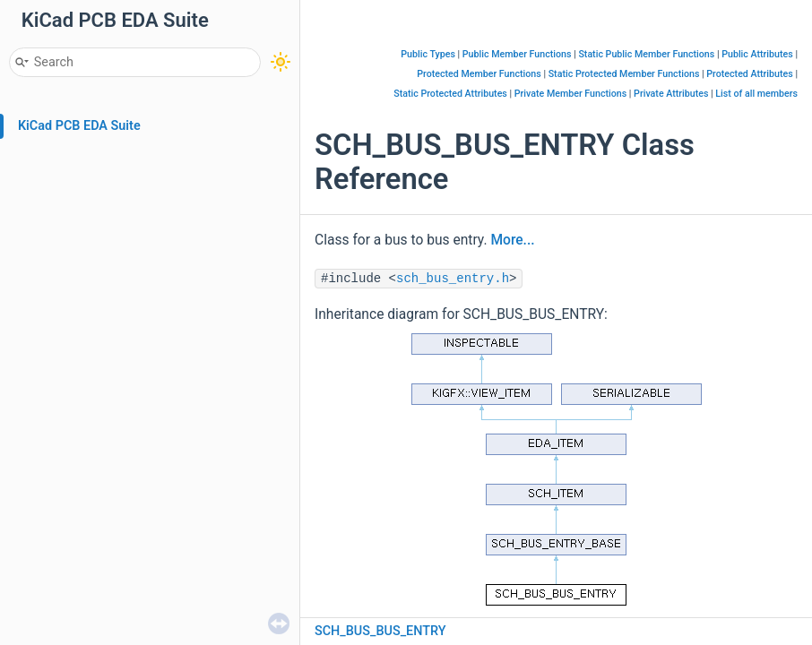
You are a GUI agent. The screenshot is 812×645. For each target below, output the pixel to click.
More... (512, 240)
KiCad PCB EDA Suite (79, 126)
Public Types (428, 54)
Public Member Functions (517, 54)
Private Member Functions (570, 94)
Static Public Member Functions (646, 54)
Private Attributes (671, 94)
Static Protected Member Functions (624, 74)
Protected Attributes (749, 74)
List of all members (756, 94)
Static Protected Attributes (450, 94)
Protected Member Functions (479, 74)
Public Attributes (757, 54)
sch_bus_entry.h (453, 279)
